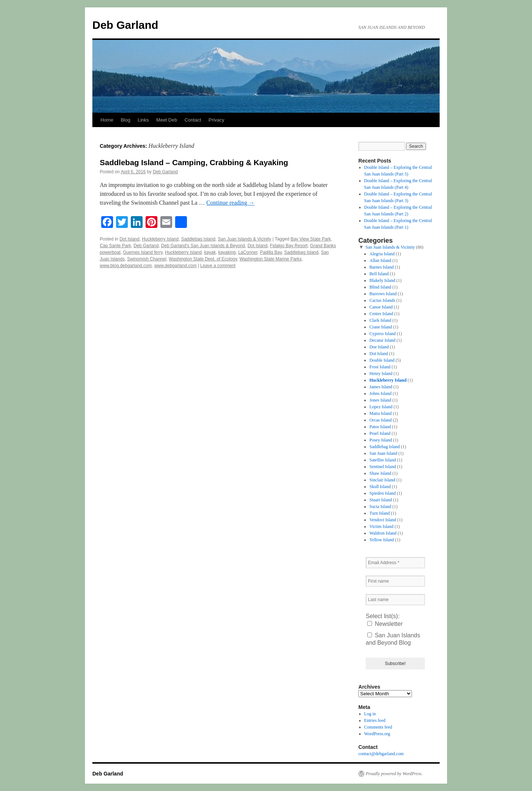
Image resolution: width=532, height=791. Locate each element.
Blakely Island (382, 280)
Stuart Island (381, 500)
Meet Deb (167, 120)
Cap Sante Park (115, 246)
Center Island (381, 314)
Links (143, 120)
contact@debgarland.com (381, 754)
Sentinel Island (383, 467)
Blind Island (380, 287)
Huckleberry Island (160, 239)
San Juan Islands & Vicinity (245, 239)
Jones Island (380, 400)
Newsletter (385, 624)
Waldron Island (383, 533)
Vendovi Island (383, 520)
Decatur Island (382, 340)
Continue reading (230, 203)
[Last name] (395, 600)
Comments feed (378, 727)
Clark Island (380, 320)
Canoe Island (381, 307)
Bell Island (379, 274)
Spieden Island (383, 493)
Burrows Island (383, 294)
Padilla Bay (271, 252)
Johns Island (381, 393)
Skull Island (380, 487)
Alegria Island (382, 254)
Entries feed (375, 720)
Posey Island (381, 440)
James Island (381, 387)
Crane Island (381, 327)
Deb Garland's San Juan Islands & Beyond (203, 246)
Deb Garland (125, 25)
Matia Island (381, 413)
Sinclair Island (382, 480)
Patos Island (380, 427)
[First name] (395, 581)
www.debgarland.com (175, 266)
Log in (370, 714)
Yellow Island (382, 540)
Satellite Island (383, 460)
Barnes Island (382, 267)
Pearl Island (380, 433)
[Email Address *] (395, 563)
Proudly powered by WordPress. (394, 774)
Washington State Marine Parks (270, 259)
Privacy (216, 120)
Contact (193, 120)
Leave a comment (218, 266)
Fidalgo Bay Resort (289, 246)
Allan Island (380, 260)
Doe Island (379, 347)
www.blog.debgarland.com (126, 266)
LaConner (248, 252)
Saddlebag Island (198, 239)
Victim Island (381, 526)
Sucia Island (380, 507)
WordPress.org (377, 734)
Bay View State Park (311, 239)
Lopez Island (381, 407)
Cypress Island (383, 334)
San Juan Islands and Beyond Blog (393, 639)
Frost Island (380, 367)
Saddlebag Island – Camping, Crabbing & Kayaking (194, 162)
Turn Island (380, 513)
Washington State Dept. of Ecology (203, 259)
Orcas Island (381, 420)
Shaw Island (380, 473)
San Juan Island (383, 453)
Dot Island (129, 239)
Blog (126, 120)
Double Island (382, 360)
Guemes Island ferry (143, 252)
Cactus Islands (382, 300)
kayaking (227, 252)
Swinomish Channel (147, 259)
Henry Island (381, 374)
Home (107, 120)
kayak (210, 252)
